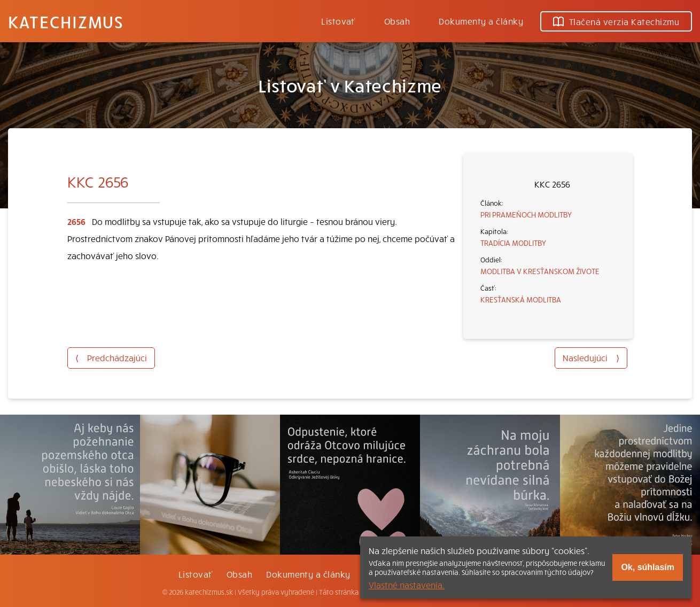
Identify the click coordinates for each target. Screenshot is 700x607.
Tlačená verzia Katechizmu (616, 21)
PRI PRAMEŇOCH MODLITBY (526, 214)
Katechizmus (66, 21)
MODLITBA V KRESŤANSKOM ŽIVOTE (540, 271)
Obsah (397, 21)
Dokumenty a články (481, 21)
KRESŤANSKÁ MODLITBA (521, 299)
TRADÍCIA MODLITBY (513, 243)
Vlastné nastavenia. (407, 585)
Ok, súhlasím (648, 567)
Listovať (338, 21)
